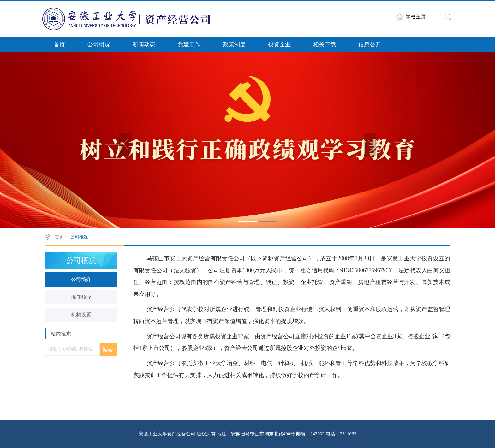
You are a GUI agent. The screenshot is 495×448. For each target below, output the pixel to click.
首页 (59, 44)
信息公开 (370, 44)
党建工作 (189, 44)
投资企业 (279, 44)
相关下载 (325, 44)
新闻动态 (144, 44)
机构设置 (81, 315)
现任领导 (81, 297)
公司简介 (81, 279)
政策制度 (234, 44)
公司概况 (99, 44)
